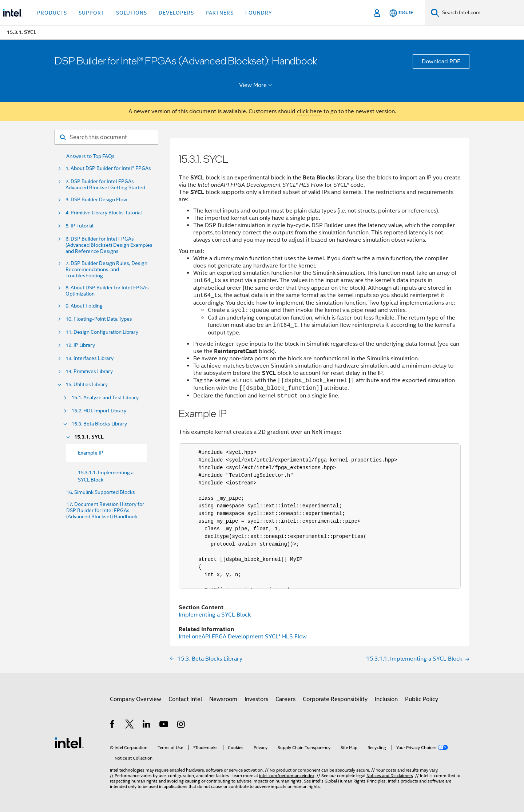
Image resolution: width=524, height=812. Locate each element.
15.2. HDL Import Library (99, 411)
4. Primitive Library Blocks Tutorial (104, 213)
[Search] (435, 13)
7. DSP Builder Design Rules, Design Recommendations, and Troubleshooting (106, 270)
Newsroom (223, 699)
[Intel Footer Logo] (69, 742)
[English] (401, 13)
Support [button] (92, 13)
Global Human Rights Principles (355, 781)
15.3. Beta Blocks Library (99, 424)
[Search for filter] (106, 137)
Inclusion (386, 699)
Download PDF (441, 62)
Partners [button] (220, 13)
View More (257, 85)
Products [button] (52, 13)
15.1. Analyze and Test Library (105, 398)
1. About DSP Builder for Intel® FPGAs (108, 168)
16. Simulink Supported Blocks (101, 492)
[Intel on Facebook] (113, 725)
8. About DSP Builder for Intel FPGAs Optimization (107, 291)
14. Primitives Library (89, 371)
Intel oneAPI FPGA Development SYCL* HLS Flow (243, 637)
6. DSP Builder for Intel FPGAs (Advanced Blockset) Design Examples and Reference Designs (109, 245)
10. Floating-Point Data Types (99, 319)
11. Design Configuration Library (102, 332)
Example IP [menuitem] (91, 453)
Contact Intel (185, 699)
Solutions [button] (132, 13)
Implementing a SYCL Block (215, 615)
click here (309, 111)
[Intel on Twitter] (130, 725)
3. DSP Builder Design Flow (96, 200)
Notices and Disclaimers (390, 775)
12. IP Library (80, 345)
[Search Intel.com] (482, 13)
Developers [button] (176, 13)
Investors (256, 699)
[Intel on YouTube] (164, 725)
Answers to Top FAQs (90, 156)
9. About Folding (84, 306)
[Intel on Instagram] (181, 725)
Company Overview (136, 699)
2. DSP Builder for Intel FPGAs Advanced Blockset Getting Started (105, 185)
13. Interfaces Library (90, 358)
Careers (285, 699)
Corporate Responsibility (335, 699)
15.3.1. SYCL (89, 437)
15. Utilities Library (87, 385)
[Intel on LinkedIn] (147, 725)
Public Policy (422, 699)
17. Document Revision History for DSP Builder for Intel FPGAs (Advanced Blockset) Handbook (105, 510)
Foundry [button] (259, 13)
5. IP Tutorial (80, 226)
